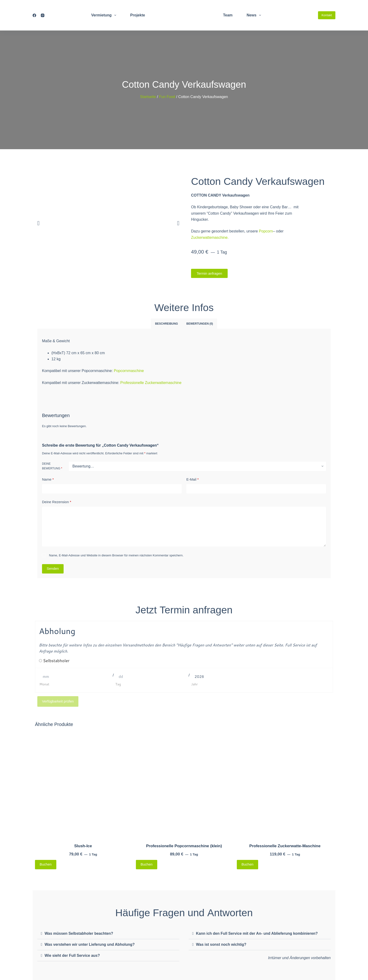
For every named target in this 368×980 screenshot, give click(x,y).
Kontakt (327, 15)
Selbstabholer (56, 661)
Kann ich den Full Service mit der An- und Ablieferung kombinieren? (257, 933)
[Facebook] (34, 15)
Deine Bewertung (52, 466)
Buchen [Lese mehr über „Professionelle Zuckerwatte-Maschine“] (247, 864)
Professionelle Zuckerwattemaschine (151, 383)
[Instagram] (43, 15)
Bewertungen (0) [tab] (200, 324)
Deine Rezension (57, 502)
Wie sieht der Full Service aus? (72, 955)
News (255, 15)
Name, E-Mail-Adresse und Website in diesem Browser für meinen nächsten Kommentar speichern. (116, 556)
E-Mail (193, 480)
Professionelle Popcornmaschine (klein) (184, 846)
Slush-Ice (83, 846)
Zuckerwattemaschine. (210, 237)
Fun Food (167, 97)
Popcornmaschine (129, 371)
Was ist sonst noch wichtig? (221, 944)
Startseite (148, 97)
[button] (38, 223)
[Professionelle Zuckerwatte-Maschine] (285, 784)
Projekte (138, 15)
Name (48, 480)
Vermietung (104, 15)
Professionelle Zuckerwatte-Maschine (285, 846)
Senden (53, 569)
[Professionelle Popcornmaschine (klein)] (184, 784)
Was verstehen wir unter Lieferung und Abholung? (90, 944)
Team (228, 15)
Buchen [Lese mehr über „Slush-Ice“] (46, 864)
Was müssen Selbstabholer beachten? (79, 933)
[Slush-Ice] (83, 784)
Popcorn (266, 231)
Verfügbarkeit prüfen (58, 701)
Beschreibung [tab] (167, 324)
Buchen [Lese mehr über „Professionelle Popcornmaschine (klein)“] (147, 864)
